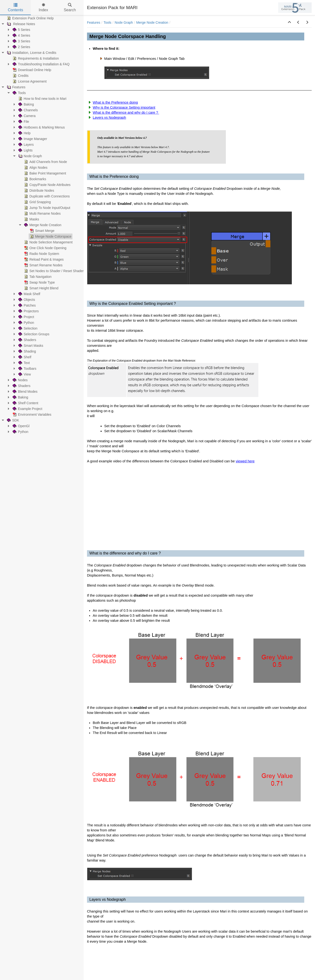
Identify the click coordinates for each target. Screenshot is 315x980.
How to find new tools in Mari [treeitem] (42, 99)
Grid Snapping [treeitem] (37, 202)
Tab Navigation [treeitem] (37, 277)
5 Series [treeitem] (21, 30)
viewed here (245, 461)
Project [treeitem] (26, 317)
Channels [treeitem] (28, 110)
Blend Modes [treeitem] (25, 392)
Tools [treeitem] (19, 93)
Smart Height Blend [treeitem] (41, 288)
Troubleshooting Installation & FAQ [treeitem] (41, 64)
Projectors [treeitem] (28, 311)
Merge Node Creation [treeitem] (42, 225)
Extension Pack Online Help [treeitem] (30, 18)
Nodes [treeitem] (20, 380)
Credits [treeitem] (20, 76)
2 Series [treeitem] (21, 47)
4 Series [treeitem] (21, 35)
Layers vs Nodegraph (109, 118)
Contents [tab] (16, 8)
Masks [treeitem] (31, 219)
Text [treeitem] (24, 363)
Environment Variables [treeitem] (32, 414)
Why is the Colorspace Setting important (124, 107)
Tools (107, 22)
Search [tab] (70, 8)
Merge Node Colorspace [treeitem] (50, 236)
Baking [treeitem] (26, 104)
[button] (289, 22)
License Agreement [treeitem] (29, 81)
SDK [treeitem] (13, 420)
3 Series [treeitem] (21, 41)
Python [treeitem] (26, 323)
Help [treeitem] (24, 133)
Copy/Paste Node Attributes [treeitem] (47, 185)
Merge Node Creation (152, 22)
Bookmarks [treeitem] (35, 179)
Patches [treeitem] (27, 305)
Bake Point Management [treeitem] (45, 173)
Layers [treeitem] (26, 145)
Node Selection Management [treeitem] (48, 242)
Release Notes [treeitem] (21, 24)
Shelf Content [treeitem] (25, 403)
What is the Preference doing (115, 102)
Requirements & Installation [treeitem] (35, 58)
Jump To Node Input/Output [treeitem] (47, 208)
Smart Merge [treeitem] (42, 231)
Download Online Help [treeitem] (31, 70)
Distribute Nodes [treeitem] (39, 190)
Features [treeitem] (16, 87)
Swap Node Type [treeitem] (39, 282)
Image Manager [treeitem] (32, 139)
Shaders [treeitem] (27, 340)
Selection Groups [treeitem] (33, 334)
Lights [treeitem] (25, 150)
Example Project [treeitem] (27, 409)
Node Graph (124, 22)
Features (94, 22)
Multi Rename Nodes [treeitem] (42, 213)
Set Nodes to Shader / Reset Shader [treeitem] (53, 271)
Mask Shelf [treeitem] (29, 294)
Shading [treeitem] (27, 351)
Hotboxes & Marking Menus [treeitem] (41, 127)
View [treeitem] (24, 374)
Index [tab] (43, 8)
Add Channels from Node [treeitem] (45, 162)
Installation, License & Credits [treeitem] (31, 53)
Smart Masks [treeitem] (30, 346)
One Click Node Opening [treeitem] (45, 248)
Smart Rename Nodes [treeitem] (43, 265)
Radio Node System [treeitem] (41, 254)
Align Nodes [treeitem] (35, 168)
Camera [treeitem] (27, 116)
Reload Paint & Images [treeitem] (43, 259)
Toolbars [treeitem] (27, 369)
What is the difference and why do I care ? (126, 112)
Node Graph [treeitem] (30, 156)
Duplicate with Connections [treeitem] (46, 196)
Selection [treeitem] (27, 328)
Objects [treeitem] (26, 300)
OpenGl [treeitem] (21, 426)
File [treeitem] (23, 122)
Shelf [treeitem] (24, 357)
